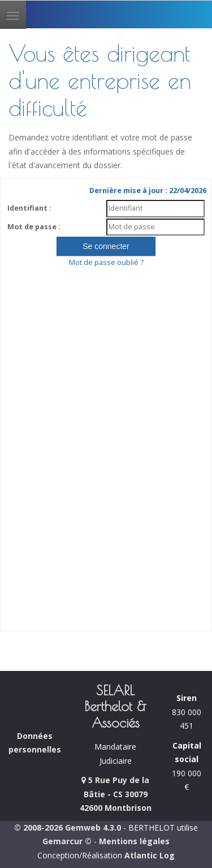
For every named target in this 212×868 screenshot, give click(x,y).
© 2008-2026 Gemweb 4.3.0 (68, 828)
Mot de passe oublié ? (106, 262)
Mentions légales (134, 841)
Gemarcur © (67, 841)
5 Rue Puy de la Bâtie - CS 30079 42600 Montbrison (116, 794)
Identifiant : (29, 208)
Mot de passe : (34, 227)
